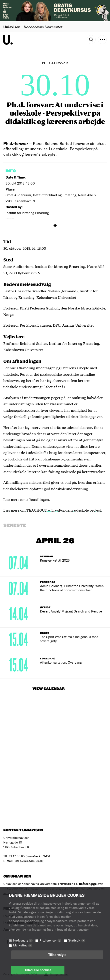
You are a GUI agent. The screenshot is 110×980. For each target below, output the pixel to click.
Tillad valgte (57, 955)
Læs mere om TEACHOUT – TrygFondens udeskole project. (53, 510)
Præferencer (50, 940)
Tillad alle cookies (38, 970)
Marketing (23, 945)
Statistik (77, 940)
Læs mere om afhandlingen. (27, 499)
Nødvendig (23, 940)
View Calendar (49, 689)
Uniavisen (12, 27)
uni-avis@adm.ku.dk (29, 861)
